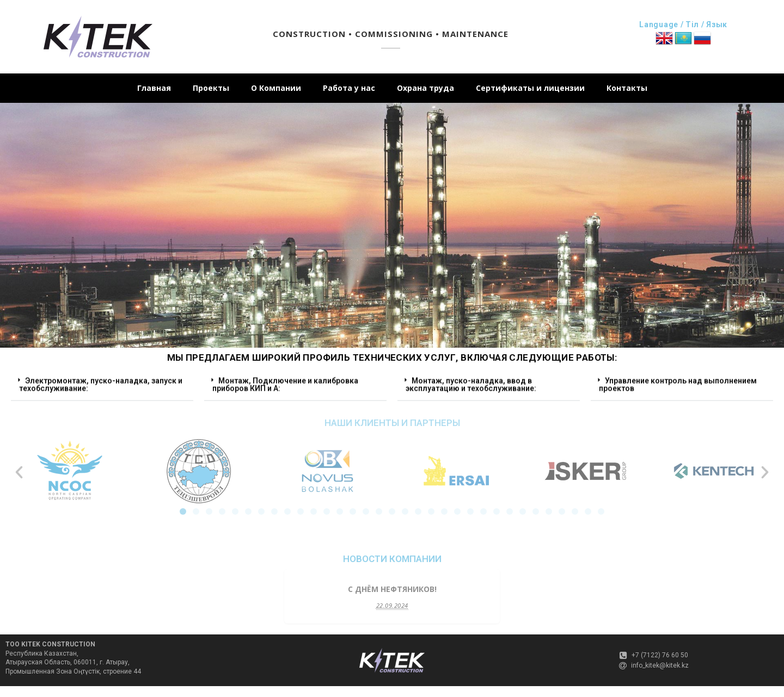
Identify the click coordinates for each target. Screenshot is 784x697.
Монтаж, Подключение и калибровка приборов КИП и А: (285, 381)
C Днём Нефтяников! (392, 589)
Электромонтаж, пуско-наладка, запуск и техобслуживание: (101, 381)
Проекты (211, 88)
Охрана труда (425, 88)
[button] (102, 381)
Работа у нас (349, 88)
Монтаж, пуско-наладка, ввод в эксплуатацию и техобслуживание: (471, 381)
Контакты (627, 88)
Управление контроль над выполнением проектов (678, 381)
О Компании (276, 88)
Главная (154, 88)
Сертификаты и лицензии (530, 88)
